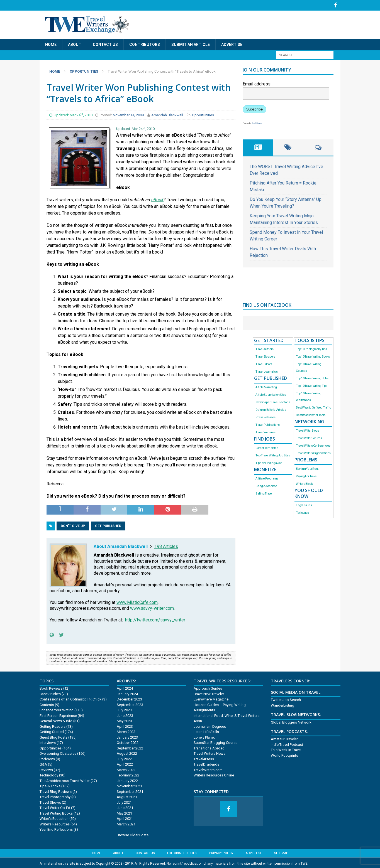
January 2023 (127, 737)
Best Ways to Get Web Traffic (313, 407)
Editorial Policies (182, 852)
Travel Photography (55, 796)
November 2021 (129, 785)
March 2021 (126, 823)
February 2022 (128, 774)
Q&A (43, 764)
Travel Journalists (266, 371)
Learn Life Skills (206, 731)
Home (51, 44)
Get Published (108, 525)
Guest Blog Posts (53, 737)
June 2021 (125, 807)
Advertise (232, 44)
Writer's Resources (55, 823)
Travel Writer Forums (309, 437)
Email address (257, 83)
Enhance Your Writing (57, 709)
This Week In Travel (286, 749)
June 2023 (125, 715)
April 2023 (125, 726)
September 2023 (130, 704)
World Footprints (284, 755)
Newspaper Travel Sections (273, 401)
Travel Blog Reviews (56, 791)
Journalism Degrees (210, 726)
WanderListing (282, 705)
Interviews (48, 742)
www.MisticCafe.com (137, 601)
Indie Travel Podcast (287, 744)
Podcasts (47, 758)
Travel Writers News (210, 753)
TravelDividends (206, 764)
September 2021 (130, 791)
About (75, 44)
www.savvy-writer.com (152, 607)
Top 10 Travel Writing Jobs (312, 378)
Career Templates (267, 447)
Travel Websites (265, 431)
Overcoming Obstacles (58, 753)
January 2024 (127, 693)
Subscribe (254, 108)
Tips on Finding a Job (269, 462)
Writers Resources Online (214, 774)
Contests (47, 704)
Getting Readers (53, 726)
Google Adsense (266, 485)
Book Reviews (51, 688)
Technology (49, 774)
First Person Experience (58, 715)
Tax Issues (302, 512)
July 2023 (124, 709)
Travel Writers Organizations (313, 452)
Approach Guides (208, 688)
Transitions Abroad (209, 747)
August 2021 (127, 796)
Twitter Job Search (286, 699)
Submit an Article (191, 44)
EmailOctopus (257, 122)
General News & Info (56, 720)
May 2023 (124, 720)
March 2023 (126, 731)
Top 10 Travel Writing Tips (311, 385)
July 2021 (124, 802)
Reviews (46, 769)
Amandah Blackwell (167, 114)
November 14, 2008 (129, 114)
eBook (157, 199)
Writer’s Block (304, 483)
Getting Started (52, 731)
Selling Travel (264, 493)
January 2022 (127, 780)
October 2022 (128, 742)
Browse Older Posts (133, 834)
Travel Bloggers (265, 356)
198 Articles (166, 545)
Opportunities (203, 114)
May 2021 (124, 812)
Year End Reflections (56, 829)
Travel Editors (264, 363)
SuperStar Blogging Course (215, 742)
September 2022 (130, 747)
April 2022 (125, 764)
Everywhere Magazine (211, 698)
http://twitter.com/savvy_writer (155, 619)
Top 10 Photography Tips (311, 348)
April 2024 (125, 688)
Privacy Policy (221, 852)
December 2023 (129, 698)
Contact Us (105, 44)
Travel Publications (267, 424)
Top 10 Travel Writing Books (313, 356)
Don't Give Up (73, 525)
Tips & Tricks (50, 785)
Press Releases (265, 416)
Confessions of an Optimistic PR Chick (70, 698)
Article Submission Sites (271, 394)
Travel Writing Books (56, 812)
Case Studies (50, 693)
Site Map (281, 852)
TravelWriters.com (208, 769)
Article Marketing (266, 386)
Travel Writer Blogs (307, 430)
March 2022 (126, 769)
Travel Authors (264, 348)
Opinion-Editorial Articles (271, 409)
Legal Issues (304, 504)
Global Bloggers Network (291, 721)
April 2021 (125, 818)
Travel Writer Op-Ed (55, 807)
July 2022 (124, 758)
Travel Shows (50, 802)
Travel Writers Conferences (313, 445)
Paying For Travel (306, 475)
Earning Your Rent (307, 468)
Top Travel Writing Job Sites (272, 455)
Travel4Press (204, 758)
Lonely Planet (204, 737)
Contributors (145, 44)
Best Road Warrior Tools (310, 414)
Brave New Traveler (209, 693)
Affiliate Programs (267, 478)
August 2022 (127, 753)
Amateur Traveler (284, 738)
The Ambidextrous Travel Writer (65, 780)
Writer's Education (54, 818)
